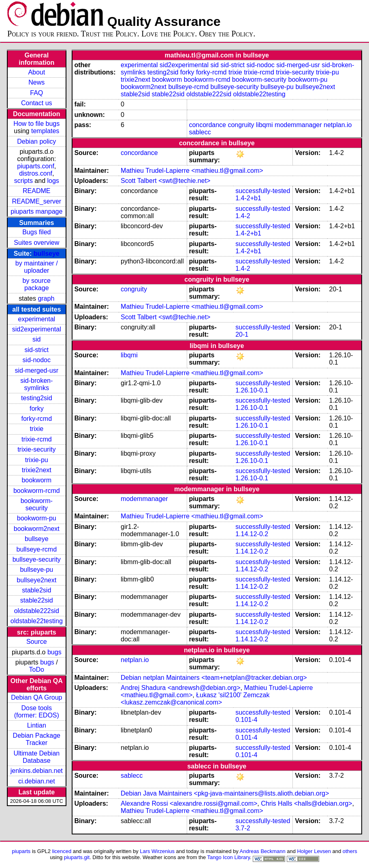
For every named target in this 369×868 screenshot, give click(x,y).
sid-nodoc (37, 360)
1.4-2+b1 (248, 198)
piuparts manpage (36, 211)
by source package (37, 284)
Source (37, 642)
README (36, 191)
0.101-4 (246, 720)
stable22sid (37, 600)
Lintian (37, 725)
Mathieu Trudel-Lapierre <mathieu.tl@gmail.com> (192, 171)
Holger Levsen (314, 851)
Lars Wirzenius (157, 851)
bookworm (36, 480)
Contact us (36, 103)
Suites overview (36, 243)
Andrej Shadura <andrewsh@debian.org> (181, 688)
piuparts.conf (36, 166)
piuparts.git (77, 857)
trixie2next (37, 470)
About (36, 72)
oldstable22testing (37, 621)
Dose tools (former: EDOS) (37, 712)
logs (53, 181)
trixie (36, 429)
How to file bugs (36, 124)
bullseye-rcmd (36, 549)
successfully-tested (263, 191)
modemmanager (298, 125)
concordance (207, 125)
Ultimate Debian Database (36, 757)
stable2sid (36, 590)
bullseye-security (37, 559)
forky (37, 409)
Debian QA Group (36, 697)
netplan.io (338, 125)
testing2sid (37, 398)
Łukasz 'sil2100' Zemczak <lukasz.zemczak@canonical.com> (195, 699)
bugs (54, 652)
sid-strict (37, 350)
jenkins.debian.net (37, 771)
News (36, 82)
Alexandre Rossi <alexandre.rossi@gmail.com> (189, 803)
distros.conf (36, 173)
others (350, 851)
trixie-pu (37, 460)
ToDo (37, 670)
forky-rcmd (37, 419)
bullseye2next (36, 580)
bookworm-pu (37, 518)
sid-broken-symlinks (36, 384)
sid (36, 339)
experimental (36, 319)
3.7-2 (243, 828)
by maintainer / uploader (37, 267)
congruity (241, 125)
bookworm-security (37, 504)
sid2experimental (37, 329)
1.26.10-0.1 (252, 390)
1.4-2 (243, 216)
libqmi (264, 125)
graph (46, 298)
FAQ (36, 93)
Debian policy (36, 141)
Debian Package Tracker (37, 739)
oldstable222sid (37, 611)
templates (45, 131)
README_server (36, 201)
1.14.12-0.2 (252, 534)
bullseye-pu (36, 570)
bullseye (47, 254)
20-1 (242, 334)
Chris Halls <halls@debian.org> (306, 803)
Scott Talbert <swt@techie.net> (165, 181)
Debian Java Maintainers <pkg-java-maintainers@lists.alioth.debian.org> (225, 793)
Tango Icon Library (228, 857)
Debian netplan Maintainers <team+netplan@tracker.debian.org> (214, 678)
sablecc (200, 132)
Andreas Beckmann (263, 851)
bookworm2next (37, 529)
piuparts (21, 851)
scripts (23, 181)
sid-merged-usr (36, 370)
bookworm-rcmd (37, 491)
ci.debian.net (37, 781)
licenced (62, 851)
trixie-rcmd (37, 439)
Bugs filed (36, 232)
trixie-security (36, 449)
